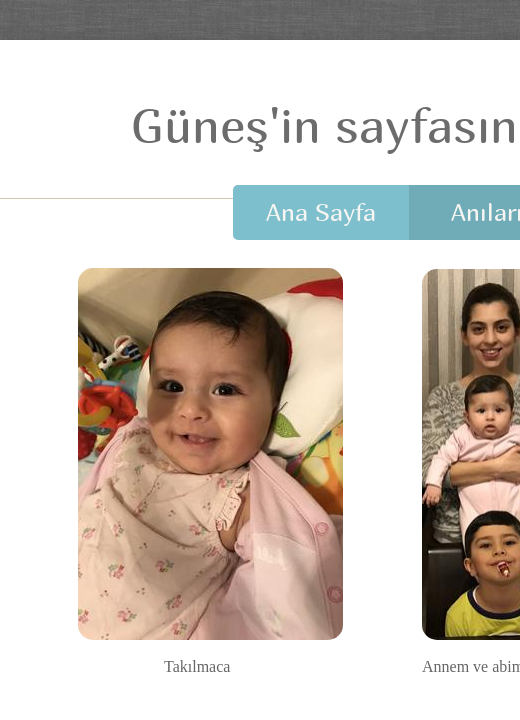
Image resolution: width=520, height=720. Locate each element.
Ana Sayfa (321, 212)
